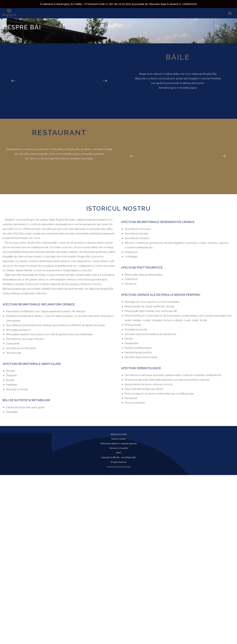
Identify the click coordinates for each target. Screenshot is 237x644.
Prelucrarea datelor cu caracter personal (119, 443)
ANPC (119, 453)
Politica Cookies (118, 439)
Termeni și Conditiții (119, 448)
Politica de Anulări (119, 434)
